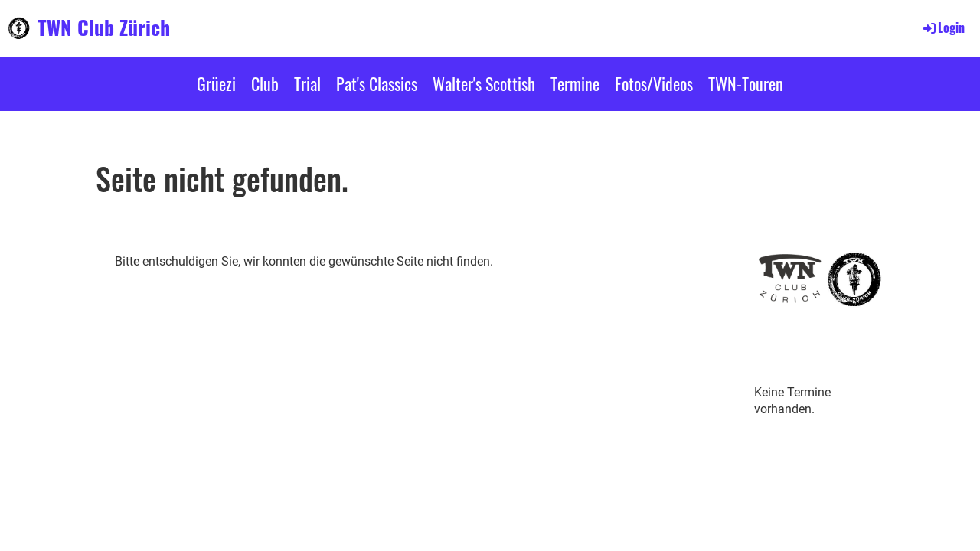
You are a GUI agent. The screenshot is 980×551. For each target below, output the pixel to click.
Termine (575, 83)
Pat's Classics (377, 83)
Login (943, 28)
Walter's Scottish (484, 83)
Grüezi (216, 83)
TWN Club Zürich (104, 28)
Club (265, 83)
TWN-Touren (746, 83)
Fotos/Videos (654, 83)
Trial (307, 83)
